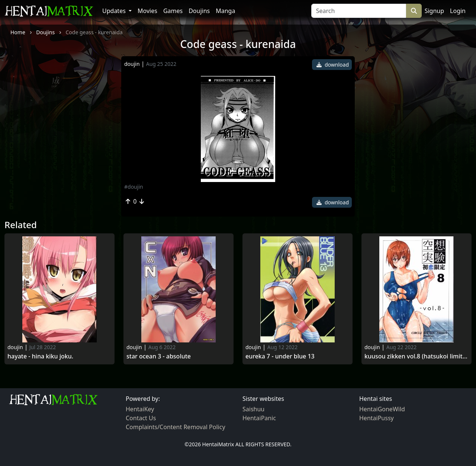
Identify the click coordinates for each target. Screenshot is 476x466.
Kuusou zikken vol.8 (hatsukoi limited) (416, 356)
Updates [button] (115, 11)
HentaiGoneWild (382, 409)
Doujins (199, 11)
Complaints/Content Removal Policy (176, 427)
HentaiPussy (377, 418)
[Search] (359, 11)
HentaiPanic (259, 418)
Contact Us (141, 418)
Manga (225, 11)
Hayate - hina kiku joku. (40, 356)
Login (458, 11)
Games (173, 11)
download (333, 65)
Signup (434, 11)
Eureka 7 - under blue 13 (280, 356)
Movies (147, 11)
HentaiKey (140, 409)
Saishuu (253, 409)
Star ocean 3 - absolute (159, 356)
